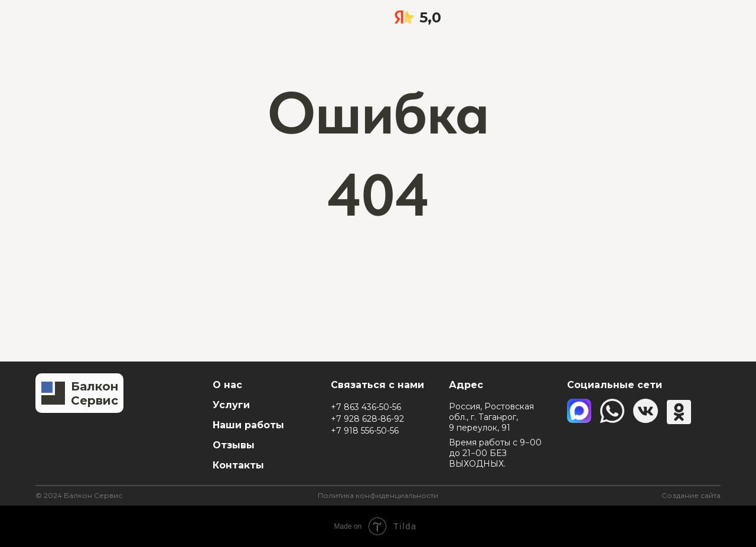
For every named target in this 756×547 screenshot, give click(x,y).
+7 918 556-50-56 (365, 431)
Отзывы (234, 445)
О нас (227, 385)
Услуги (231, 405)
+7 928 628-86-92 (367, 419)
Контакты (238, 465)
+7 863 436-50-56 (366, 407)
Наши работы (248, 425)
